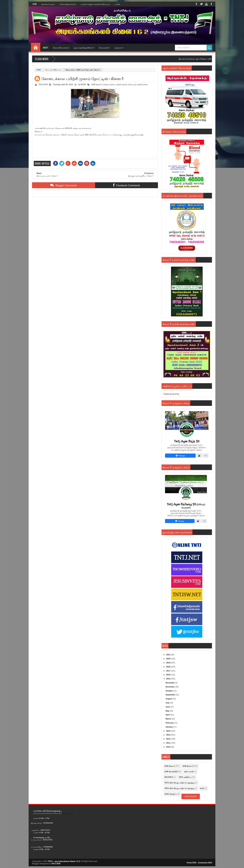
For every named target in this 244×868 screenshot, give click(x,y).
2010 (169, 747)
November (170, 687)
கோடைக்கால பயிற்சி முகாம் (115, 85)
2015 (169, 679)
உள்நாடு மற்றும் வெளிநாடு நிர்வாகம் (95, 4)
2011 (169, 743)
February (170, 723)
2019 (169, 663)
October (169, 691)
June (168, 707)
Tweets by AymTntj (171, 394)
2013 (169, 735)
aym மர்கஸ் (189, 772)
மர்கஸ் (117, 4)
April (168, 715)
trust (202, 788)
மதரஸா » (119, 48)
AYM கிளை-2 (188, 766)
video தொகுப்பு (171, 794)
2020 (169, 659)
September (171, 695)
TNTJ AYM (56, 864)
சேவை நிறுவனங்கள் (68, 4)
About (46, 48)
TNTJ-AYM (43, 85)
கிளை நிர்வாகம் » (61, 48)
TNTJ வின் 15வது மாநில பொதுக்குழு (179, 783)
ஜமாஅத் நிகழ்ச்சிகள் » (84, 48)
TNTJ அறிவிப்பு (185, 777)
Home (35, 4)
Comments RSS (205, 863)
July (168, 703)
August (169, 699)
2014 (169, 731)
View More (191, 796)
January (169, 727)
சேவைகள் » (104, 48)
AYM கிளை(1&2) (171, 772)
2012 (169, 739)
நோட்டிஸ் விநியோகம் (53, 70)
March (169, 719)
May (168, 711)
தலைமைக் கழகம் (48, 4)
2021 (169, 655)
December (170, 683)
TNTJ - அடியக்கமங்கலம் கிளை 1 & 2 (64, 861)
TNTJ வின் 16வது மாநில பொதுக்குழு (179, 788)
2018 (169, 667)
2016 (169, 675)
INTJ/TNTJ (169, 777)
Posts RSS (192, 863)
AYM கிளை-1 (97, 85)
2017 (169, 671)
